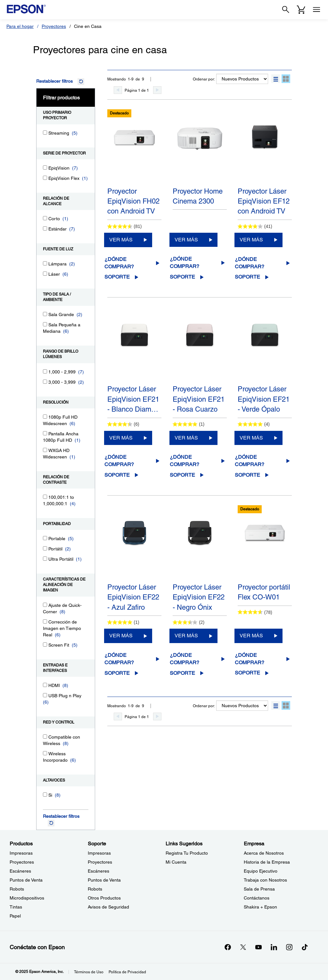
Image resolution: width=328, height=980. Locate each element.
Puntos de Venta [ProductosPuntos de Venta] (26, 880)
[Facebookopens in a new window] (228, 947)
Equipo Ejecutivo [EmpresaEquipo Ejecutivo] (261, 871)
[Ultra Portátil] (45, 559)
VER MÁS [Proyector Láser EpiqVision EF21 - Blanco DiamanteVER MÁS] (121, 438)
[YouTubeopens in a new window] (258, 947)
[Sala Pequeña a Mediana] (45, 324)
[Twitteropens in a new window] (243, 947)
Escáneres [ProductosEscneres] (20, 871)
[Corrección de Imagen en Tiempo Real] (45, 621)
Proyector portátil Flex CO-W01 (264, 592)
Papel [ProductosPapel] (15, 916)
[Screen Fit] (45, 645)
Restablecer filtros (54, 81)
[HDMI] (45, 685)
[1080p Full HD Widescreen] (45, 417)
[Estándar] (45, 228)
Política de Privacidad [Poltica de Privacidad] (127, 972)
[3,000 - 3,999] (45, 382)
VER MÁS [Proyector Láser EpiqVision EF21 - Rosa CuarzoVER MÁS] (186, 438)
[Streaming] (45, 133)
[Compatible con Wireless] (45, 737)
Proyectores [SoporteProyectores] (100, 862)
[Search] (286, 10)
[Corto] (45, 218)
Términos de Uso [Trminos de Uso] (89, 972)
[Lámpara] (45, 263)
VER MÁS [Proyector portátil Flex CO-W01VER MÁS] (251, 636)
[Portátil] (45, 548)
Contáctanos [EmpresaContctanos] (257, 898)
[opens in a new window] (305, 947)
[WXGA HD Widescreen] (45, 450)
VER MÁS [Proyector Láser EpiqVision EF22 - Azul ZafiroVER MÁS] (121, 636)
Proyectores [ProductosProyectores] (22, 862)
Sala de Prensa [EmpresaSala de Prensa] (259, 889)
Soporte (117, 277)
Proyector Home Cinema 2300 (198, 196)
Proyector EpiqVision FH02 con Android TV (133, 201)
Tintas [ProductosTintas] (16, 907)
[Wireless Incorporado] (45, 753)
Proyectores (54, 26)
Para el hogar (20, 26)
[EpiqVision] (45, 168)
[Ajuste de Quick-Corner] (45, 605)
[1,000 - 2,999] (45, 371)
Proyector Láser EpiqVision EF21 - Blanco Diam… (133, 399)
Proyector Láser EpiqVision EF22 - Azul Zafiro (133, 597)
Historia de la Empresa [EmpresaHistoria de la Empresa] (267, 862)
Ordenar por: (204, 79)
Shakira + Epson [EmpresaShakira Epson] (260, 907)
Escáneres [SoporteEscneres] (98, 871)
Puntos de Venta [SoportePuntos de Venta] (104, 880)
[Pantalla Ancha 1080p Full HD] (45, 433)
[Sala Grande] (45, 314)
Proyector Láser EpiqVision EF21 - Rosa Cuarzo (199, 399)
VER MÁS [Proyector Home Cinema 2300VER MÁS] (186, 240)
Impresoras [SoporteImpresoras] (99, 853)
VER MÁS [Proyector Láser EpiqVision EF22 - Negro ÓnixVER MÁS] (186, 636)
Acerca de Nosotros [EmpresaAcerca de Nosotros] (264, 853)
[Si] (45, 795)
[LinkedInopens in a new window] (274, 947)
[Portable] (45, 538)
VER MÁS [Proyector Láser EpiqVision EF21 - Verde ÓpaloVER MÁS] (251, 438)
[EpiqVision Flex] (45, 178)
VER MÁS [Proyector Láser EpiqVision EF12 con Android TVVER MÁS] (251, 240)
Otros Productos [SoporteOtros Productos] (104, 898)
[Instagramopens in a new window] (289, 947)
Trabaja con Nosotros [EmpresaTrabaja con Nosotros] (265, 880)
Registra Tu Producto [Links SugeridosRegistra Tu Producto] (187, 853)
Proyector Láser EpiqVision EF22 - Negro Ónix (199, 597)
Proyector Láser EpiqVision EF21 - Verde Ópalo (264, 399)
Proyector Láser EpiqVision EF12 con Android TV (264, 201)
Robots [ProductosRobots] (17, 889)
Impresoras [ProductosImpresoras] (21, 853)
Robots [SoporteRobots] (95, 889)
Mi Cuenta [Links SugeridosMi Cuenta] (176, 862)
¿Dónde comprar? (119, 263)
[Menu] (316, 10)
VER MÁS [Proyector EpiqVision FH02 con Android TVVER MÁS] (121, 240)
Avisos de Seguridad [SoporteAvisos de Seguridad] (108, 907)
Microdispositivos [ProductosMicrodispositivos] (27, 898)
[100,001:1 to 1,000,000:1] (45, 497)
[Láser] (45, 274)
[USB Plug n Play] (45, 695)
